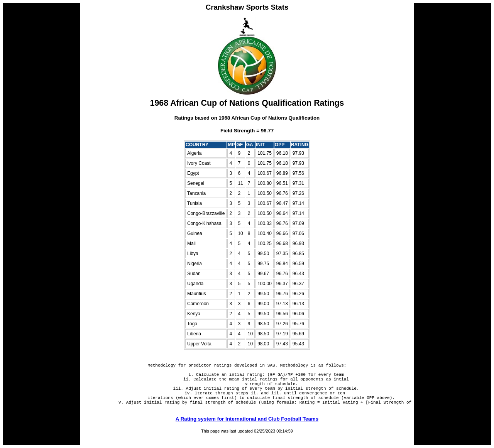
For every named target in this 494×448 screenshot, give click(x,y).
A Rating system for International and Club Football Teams (247, 430)
